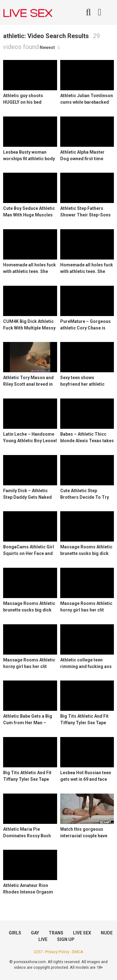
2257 (38, 952)
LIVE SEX (82, 933)
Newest (47, 47)
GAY (35, 933)
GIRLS (15, 933)
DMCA (78, 952)
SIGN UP (66, 939)
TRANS (56, 933)
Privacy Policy (57, 952)
